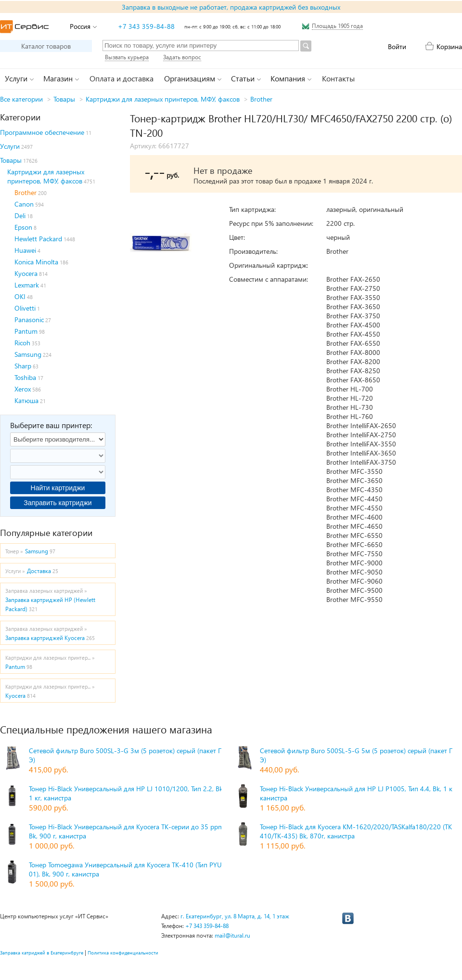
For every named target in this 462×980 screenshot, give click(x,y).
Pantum (26, 331)
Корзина (449, 46)
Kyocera (26, 273)
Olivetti (25, 308)
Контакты (338, 78)
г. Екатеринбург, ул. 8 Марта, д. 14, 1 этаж (235, 916)
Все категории (21, 99)
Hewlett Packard (38, 239)
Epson (23, 227)
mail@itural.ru (232, 935)
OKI (20, 296)
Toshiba (25, 377)
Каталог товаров (46, 46)
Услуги (10, 146)
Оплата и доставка (122, 78)
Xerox (23, 389)
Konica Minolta (36, 262)
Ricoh (22, 343)
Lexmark (27, 285)
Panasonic (29, 320)
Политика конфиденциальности (123, 953)
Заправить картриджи (58, 503)
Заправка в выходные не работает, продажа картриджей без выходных (231, 7)
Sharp (23, 366)
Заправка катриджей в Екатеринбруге (42, 953)
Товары (64, 99)
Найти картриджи (58, 488)
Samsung (28, 354)
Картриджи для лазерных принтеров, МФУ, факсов (163, 99)
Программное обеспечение (42, 132)
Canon (24, 204)
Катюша (26, 400)
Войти (397, 46)
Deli (20, 216)
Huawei (25, 250)
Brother (261, 99)
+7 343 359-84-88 (146, 26)
